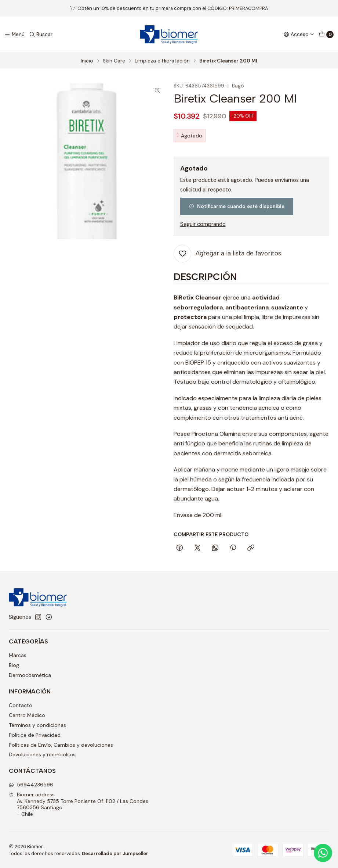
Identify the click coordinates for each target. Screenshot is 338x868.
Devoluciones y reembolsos (42, 754)
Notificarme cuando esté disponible (237, 206)
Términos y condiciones (37, 725)
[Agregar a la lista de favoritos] (227, 254)
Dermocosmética (30, 675)
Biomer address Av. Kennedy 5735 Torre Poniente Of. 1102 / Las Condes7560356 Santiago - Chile (79, 804)
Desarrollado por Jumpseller (115, 853)
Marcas (18, 655)
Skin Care (114, 61)
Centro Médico (27, 715)
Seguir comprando (203, 224)
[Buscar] (41, 35)
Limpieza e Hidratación (162, 61)
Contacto (21, 705)
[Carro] (326, 35)
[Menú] (14, 35)
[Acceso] (299, 35)
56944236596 (31, 785)
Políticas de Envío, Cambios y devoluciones (61, 745)
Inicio (87, 61)
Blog (14, 665)
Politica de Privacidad (35, 735)
